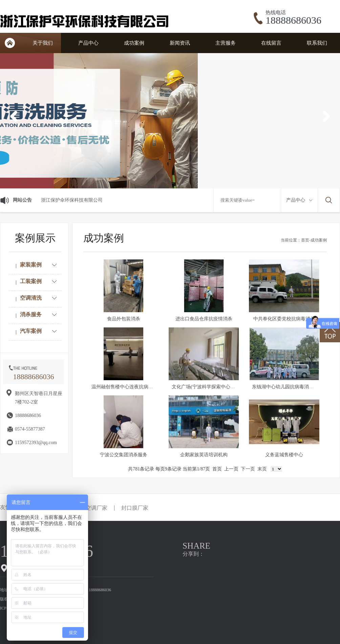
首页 (10, 43)
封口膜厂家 (135, 508)
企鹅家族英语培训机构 (204, 455)
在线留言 (271, 43)
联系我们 (317, 43)
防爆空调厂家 (91, 508)
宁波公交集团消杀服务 (124, 455)
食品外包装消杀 (124, 319)
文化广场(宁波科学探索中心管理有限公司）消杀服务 (227, 387)
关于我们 (43, 43)
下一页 (248, 469)
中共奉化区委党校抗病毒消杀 (284, 319)
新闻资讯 (180, 43)
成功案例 (134, 43)
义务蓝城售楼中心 (284, 455)
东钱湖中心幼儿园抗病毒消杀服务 (288, 387)
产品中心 (88, 43)
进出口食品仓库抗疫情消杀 (204, 319)
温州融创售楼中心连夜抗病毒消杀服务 (132, 387)
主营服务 (226, 43)
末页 (262, 469)
